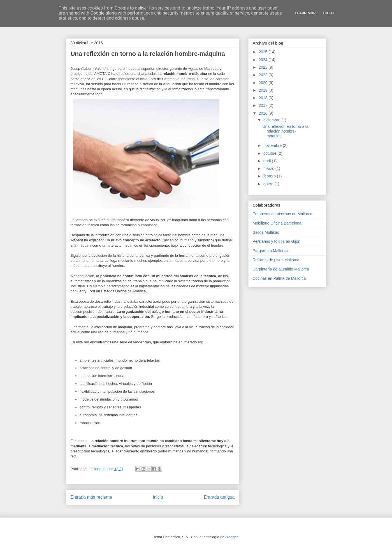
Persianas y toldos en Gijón (277, 241)
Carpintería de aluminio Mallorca (281, 269)
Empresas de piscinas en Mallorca (283, 214)
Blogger (231, 537)
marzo (269, 168)
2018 (264, 98)
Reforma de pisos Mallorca (276, 260)
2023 (264, 67)
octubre (271, 153)
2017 (264, 105)
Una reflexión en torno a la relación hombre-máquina (285, 131)
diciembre (272, 120)
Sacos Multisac (266, 232)
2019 (264, 90)
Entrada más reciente (91, 497)
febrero (270, 176)
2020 (264, 83)
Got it (329, 13)
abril (268, 161)
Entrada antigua (219, 497)
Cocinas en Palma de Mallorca (279, 278)
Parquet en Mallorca (270, 251)
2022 (264, 75)
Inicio (158, 497)
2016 (264, 113)
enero (269, 184)
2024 (264, 60)
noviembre (273, 145)
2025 (264, 52)
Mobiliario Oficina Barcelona (277, 223)
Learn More (307, 13)
